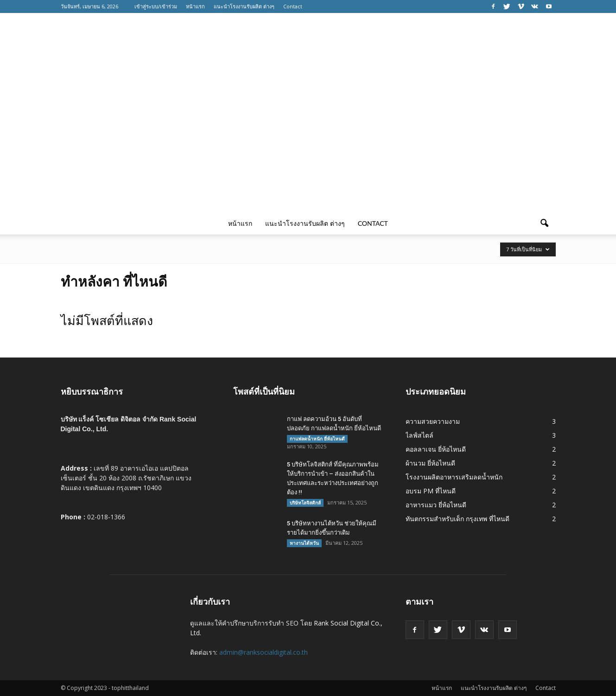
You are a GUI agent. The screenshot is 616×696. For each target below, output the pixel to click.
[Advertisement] (308, 143)
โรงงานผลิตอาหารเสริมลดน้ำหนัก (454, 477)
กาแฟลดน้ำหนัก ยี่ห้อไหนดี (317, 439)
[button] (545, 223)
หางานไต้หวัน (304, 543)
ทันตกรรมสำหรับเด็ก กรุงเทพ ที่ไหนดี (457, 519)
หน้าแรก (195, 6)
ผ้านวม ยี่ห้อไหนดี (430, 463)
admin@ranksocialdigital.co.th (264, 652)
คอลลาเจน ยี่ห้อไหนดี (436, 449)
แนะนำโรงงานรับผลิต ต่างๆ (244, 6)
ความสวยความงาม (433, 421)
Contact (293, 6)
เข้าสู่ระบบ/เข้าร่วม (156, 6)
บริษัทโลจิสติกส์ (305, 503)
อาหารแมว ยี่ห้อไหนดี (436, 505)
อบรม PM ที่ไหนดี (431, 491)
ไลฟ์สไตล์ (419, 435)
